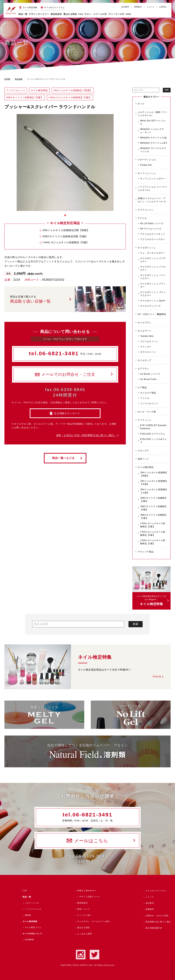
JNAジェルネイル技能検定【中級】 (154, 483)
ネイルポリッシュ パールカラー (153, 268)
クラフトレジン (146, 210)
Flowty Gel (146, 165)
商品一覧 (23, 14)
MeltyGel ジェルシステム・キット (152, 131)
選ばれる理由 (70, 14)
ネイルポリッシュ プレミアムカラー (153, 294)
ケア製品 (142, 388)
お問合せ (163, 7)
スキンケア (143, 451)
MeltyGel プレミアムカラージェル (153, 150)
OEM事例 (29, 940)
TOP (25, 891)
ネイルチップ (144, 360)
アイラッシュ (144, 420)
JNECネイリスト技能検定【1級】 (153, 516)
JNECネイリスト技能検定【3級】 (153, 500)
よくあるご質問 (84, 934)
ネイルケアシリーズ (150, 306)
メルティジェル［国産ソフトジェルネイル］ (152, 114)
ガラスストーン (148, 352)
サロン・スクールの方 (96, 14)
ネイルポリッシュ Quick (153, 301)
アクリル (142, 218)
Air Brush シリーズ (150, 374)
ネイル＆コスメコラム (156, 891)
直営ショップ (83, 909)
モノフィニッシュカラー (153, 179)
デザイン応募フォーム (90, 897)
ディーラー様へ (84, 915)
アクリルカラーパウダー (153, 239)
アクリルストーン (149, 341)
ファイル (145, 398)
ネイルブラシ (144, 323)
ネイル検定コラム (33, 927)
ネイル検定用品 (146, 467)
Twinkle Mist (147, 336)
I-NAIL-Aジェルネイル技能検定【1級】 (153, 542)
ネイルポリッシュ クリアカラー (153, 260)
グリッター (146, 347)
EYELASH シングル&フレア (154, 441)
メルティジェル (32, 903)
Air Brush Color (148, 379)
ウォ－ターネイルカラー (153, 253)
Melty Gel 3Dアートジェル (153, 122)
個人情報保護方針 (154, 928)
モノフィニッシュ (147, 173)
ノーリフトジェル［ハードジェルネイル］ (152, 188)
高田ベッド (143, 459)
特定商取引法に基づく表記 (158, 922)
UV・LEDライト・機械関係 (152, 314)
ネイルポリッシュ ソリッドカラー (153, 277)
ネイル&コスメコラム (54, 7)
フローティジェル (147, 160)
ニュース (150, 7)
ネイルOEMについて (32, 934)
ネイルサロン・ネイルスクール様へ (94, 921)
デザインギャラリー (87, 891)
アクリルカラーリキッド (153, 234)
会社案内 (125, 7)
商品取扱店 (82, 903)
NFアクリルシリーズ (151, 229)
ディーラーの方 (116, 14)
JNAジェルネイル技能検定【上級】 (154, 491)
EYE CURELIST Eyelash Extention (153, 427)
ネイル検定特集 (30, 7)
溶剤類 (28, 915)
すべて (141, 104)
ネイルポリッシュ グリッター (153, 285)
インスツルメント (149, 403)
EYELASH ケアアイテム (153, 434)
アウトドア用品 (146, 552)
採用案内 (138, 7)
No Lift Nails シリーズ (152, 223)
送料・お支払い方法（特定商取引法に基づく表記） (86, 435)
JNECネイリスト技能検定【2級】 (153, 508)
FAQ (81, 14)
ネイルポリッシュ (147, 248)
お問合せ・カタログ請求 (157, 916)
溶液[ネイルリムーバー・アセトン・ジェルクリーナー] (152, 200)
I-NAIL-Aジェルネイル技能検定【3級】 (153, 525)
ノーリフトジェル (33, 909)
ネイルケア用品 (148, 393)
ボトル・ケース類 (147, 412)
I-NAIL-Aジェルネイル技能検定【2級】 (153, 533)
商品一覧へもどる (63, 458)
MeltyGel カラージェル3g (153, 138)
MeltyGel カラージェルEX (154, 143)
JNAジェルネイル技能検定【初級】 (154, 474)
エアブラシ (143, 369)
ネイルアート (144, 331)
